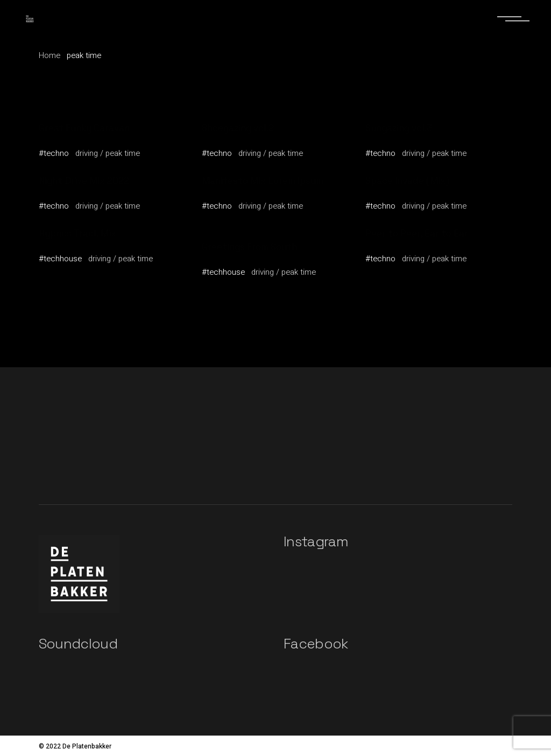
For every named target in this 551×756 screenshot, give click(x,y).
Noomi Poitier (68, 192)
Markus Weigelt (236, 258)
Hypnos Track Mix (77, 233)
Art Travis (223, 139)
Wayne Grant (394, 139)
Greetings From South (249, 247)
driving (87, 153)
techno (56, 153)
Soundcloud (78, 644)
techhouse (63, 259)
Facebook (316, 644)
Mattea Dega (67, 245)
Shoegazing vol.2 (238, 128)
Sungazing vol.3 (399, 128)
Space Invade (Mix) (407, 181)
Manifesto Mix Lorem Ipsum (263, 181)
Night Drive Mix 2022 (84, 181)
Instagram (316, 541)
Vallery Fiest (66, 139)
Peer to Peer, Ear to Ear (417, 233)
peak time (123, 153)
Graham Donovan (239, 192)
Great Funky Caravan (84, 128)
